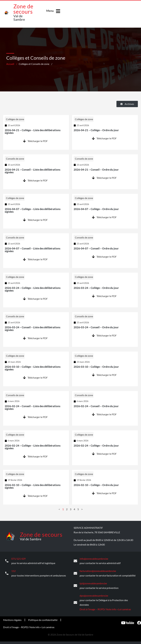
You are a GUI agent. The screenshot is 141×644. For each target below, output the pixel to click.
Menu (50, 11)
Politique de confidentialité (43, 619)
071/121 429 (18, 558)
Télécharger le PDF (38, 141)
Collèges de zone (15, 119)
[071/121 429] (7, 561)
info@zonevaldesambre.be (94, 558)
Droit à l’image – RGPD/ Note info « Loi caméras (105, 609)
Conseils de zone (15, 159)
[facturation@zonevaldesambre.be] (75, 573)
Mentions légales (12, 619)
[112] (7, 573)
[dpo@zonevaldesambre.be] (75, 602)
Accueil (10, 64)
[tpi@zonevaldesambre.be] (75, 585)
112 (13, 571)
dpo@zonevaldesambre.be (94, 595)
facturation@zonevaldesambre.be (98, 571)
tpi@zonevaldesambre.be (93, 583)
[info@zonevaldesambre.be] (75, 561)
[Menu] (58, 11)
